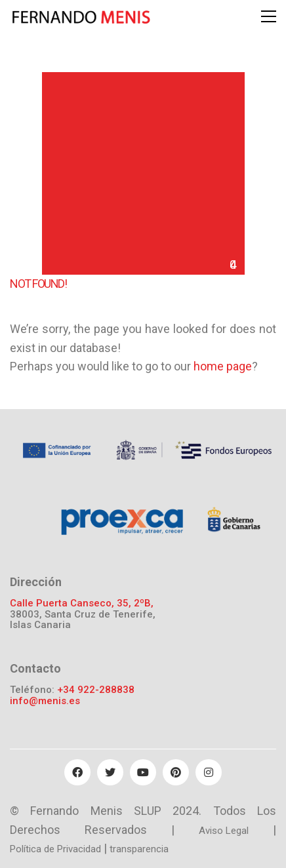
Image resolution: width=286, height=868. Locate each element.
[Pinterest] (176, 772)
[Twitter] (110, 772)
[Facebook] (77, 772)
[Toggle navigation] (269, 16)
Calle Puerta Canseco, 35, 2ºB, (82, 603)
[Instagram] (209, 772)
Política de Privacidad (55, 849)
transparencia (139, 849)
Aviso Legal (224, 831)
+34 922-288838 (96, 690)
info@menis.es (45, 701)
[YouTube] (143, 772)
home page (223, 366)
